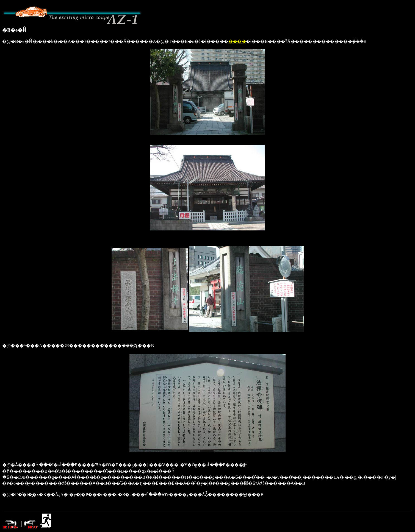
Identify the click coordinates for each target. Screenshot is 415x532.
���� (237, 41)
